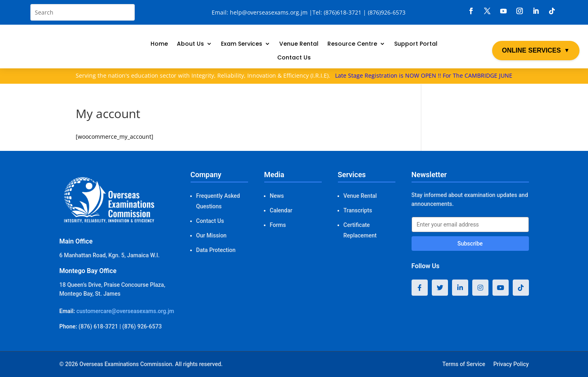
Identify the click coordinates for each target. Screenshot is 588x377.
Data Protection (216, 250)
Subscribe (470, 244)
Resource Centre (352, 44)
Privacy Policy (511, 364)
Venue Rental (299, 44)
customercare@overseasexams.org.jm (125, 311)
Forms (278, 225)
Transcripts (358, 210)
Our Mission (211, 235)
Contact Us (294, 58)
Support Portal (416, 44)
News (277, 196)
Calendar (281, 210)
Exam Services (242, 44)
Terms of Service (464, 364)
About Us (190, 44)
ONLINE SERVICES (536, 51)
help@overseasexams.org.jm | (271, 12)
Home (159, 44)
